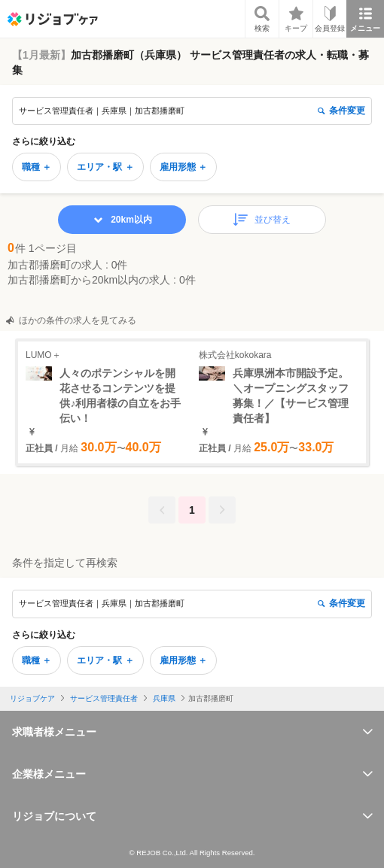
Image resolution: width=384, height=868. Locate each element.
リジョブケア (32, 698)
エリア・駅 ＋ (105, 167)
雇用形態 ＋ (183, 167)
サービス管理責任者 (104, 698)
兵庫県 (164, 698)
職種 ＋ (37, 167)
